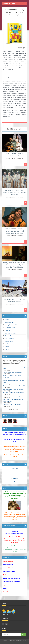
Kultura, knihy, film (15, 15)
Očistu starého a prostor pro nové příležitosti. (14, 396)
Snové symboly (9, 336)
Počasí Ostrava (15, 478)
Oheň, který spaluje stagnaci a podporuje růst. (14, 386)
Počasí (24, 608)
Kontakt (21, 641)
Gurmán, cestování (10, 341)
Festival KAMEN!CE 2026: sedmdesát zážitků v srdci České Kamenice (14, 192)
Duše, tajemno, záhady (11, 333)
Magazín (7, 320)
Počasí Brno (14, 475)
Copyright (5, 641)
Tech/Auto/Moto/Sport (10, 344)
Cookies (7, 349)
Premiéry (7, 347)
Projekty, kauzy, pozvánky (11, 325)
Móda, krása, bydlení (10, 328)
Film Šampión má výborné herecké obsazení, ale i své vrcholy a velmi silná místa (14, 231)
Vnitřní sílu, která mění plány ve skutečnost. (13, 393)
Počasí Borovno (14, 482)
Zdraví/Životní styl (9, 339)
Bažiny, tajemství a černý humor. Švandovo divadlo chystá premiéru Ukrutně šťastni (14, 265)
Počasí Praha (14, 468)
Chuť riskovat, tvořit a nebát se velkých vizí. (13, 389)
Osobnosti (7, 330)
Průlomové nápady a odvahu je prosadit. (13, 372)
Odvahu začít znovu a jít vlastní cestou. (12, 405)
